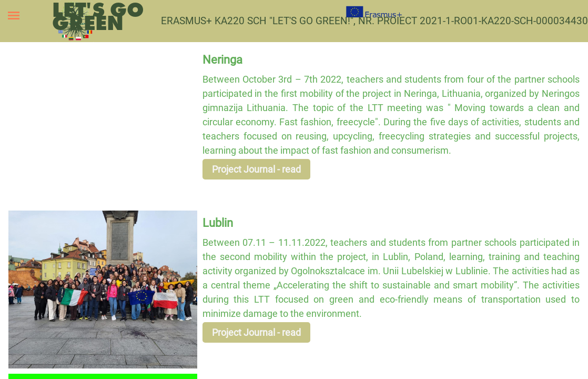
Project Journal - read (256, 169)
